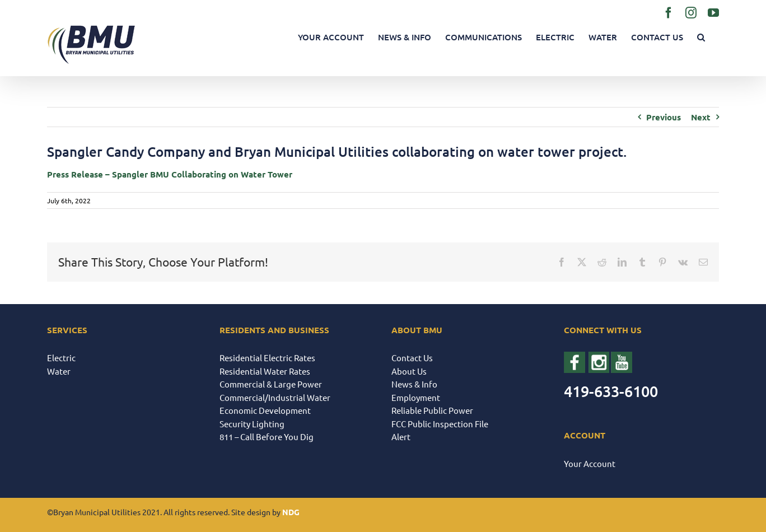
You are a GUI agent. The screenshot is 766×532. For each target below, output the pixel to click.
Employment (416, 397)
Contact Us (412, 358)
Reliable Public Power (432, 410)
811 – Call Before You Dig (267, 437)
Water (59, 371)
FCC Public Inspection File (440, 424)
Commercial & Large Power (271, 384)
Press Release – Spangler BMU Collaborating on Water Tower (170, 174)
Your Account (590, 463)
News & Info (414, 384)
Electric (61, 358)
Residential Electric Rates (267, 358)
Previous (664, 117)
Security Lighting (252, 424)
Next (701, 117)
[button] (701, 37)
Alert (401, 437)
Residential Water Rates (265, 371)
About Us (409, 371)
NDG (291, 512)
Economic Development (265, 410)
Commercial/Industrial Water (275, 397)
